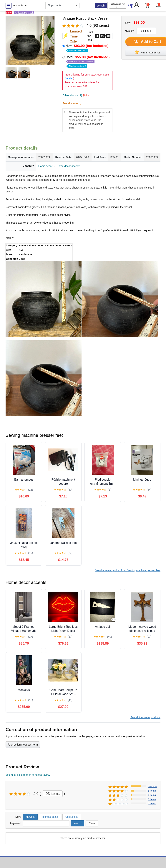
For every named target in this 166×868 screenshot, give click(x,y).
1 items (152, 799)
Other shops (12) (76, 95)
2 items (152, 795)
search (101, 6)
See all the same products (145, 717)
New (87, 48)
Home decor (45, 166)
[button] (158, 5)
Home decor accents (69, 166)
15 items (153, 786)
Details (68, 78)
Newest (30, 817)
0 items (152, 804)
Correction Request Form (23, 744)
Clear (92, 823)
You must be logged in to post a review (28, 775)
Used (88, 61)
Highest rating (50, 817)
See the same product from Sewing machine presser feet (128, 570)
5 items (152, 791)
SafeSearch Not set (118, 5)
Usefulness (72, 817)
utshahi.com (20, 5)
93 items (53, 794)
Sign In (131, 6)
